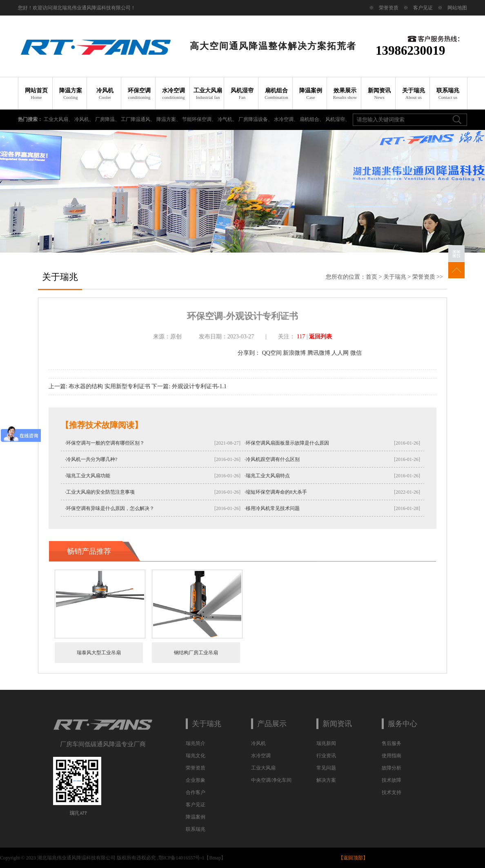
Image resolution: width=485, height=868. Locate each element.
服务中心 (403, 724)
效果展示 (345, 94)
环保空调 (139, 94)
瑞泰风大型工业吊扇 (99, 653)
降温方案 (71, 94)
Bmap (215, 858)
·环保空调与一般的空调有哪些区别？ (105, 443)
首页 (372, 277)
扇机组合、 (313, 119)
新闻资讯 (379, 94)
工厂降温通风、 (139, 119)
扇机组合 (277, 94)
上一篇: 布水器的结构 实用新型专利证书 (99, 386)
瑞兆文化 (196, 756)
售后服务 (392, 743)
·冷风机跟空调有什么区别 (272, 459)
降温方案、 (169, 119)
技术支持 (392, 792)
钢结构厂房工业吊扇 (196, 653)
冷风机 (105, 94)
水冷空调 (174, 94)
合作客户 (196, 792)
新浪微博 (294, 353)
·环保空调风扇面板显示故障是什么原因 (287, 443)
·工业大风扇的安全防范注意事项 (100, 492)
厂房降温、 (108, 119)
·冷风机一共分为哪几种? (91, 459)
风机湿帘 (242, 94)
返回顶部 (353, 858)
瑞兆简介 (196, 743)
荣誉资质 (389, 8)
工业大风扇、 (59, 119)
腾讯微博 (319, 353)
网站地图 (457, 8)
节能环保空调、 (200, 119)
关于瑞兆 (414, 94)
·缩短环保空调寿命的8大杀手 (276, 492)
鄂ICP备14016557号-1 (181, 858)
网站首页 (37, 94)
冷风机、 (85, 119)
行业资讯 (326, 756)
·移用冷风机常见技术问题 (272, 508)
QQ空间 (272, 353)
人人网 (340, 353)
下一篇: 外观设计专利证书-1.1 (189, 386)
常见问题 (326, 768)
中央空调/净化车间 (271, 780)
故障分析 (392, 768)
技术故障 (392, 780)
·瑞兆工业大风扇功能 (88, 476)
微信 (356, 353)
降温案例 (311, 94)
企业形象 (196, 780)
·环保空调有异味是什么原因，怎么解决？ (110, 508)
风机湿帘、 (338, 119)
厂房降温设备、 (256, 119)
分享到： (249, 353)
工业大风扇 (208, 94)
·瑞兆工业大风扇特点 (267, 476)
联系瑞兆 (448, 94)
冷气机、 (228, 119)
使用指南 (392, 756)
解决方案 (326, 780)
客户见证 (423, 8)
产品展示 (272, 724)
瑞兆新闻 (326, 743)
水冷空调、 (287, 119)
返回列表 (320, 337)
